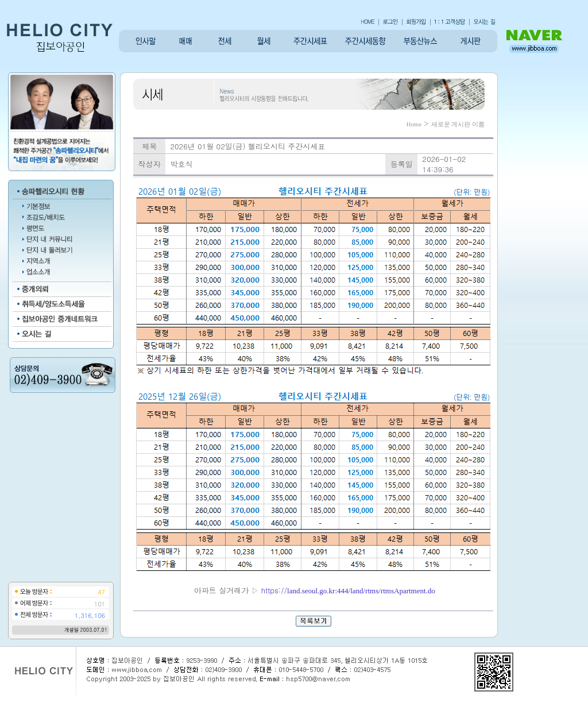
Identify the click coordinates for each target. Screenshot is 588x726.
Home (414, 124)
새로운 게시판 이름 (458, 124)
